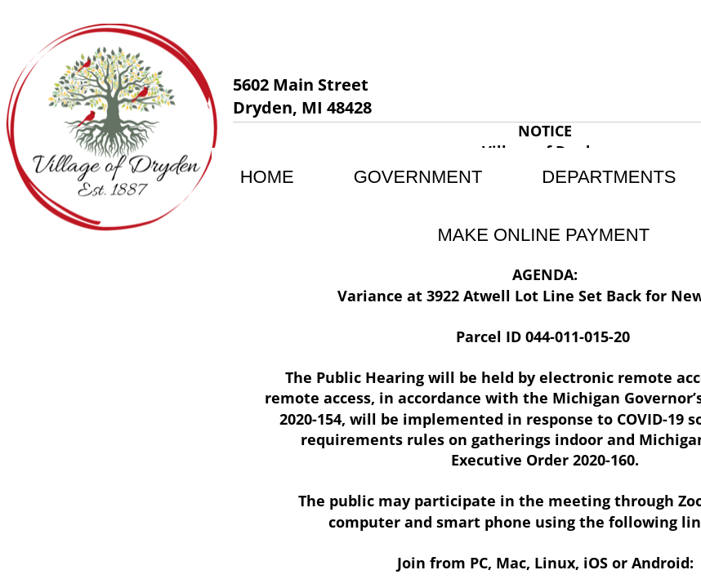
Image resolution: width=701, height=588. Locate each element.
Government (418, 177)
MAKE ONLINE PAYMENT (544, 235)
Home (267, 177)
